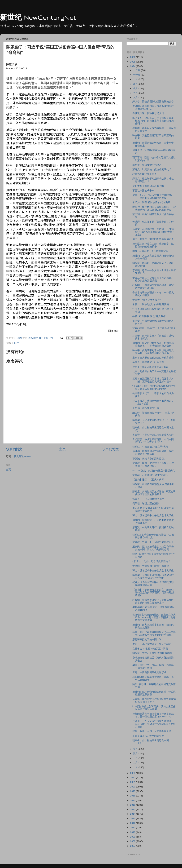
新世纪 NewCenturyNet (38, 17)
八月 (136, 88)
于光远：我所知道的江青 (146, 408)
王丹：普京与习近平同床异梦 (148, 736)
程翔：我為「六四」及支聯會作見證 (152, 731)
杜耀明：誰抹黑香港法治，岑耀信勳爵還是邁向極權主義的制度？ (153, 601)
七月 (136, 93)
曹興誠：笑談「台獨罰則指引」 (149, 459)
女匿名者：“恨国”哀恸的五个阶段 (150, 649)
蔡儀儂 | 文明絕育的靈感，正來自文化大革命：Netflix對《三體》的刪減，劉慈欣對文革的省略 (154, 617)
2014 (133, 814)
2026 (133, 57)
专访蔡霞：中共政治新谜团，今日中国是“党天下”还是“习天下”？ (153, 441)
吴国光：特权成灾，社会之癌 (148, 362)
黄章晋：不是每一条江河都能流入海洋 (153, 435)
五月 (136, 749)
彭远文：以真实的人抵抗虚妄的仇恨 (152, 169)
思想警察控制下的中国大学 (147, 639)
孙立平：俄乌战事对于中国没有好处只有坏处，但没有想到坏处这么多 (153, 352)
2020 (133, 787)
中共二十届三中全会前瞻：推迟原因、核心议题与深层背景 (153, 279)
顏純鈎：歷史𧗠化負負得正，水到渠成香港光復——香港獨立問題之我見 (153, 344)
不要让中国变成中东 (143, 191)
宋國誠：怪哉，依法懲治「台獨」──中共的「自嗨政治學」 (153, 465)
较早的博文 (110, 449)
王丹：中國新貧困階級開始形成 (149, 672)
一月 (136, 767)
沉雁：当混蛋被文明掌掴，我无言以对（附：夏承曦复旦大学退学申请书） (153, 380)
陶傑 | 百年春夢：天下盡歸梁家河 (150, 251)
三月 (136, 758)
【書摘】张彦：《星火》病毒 (148, 480)
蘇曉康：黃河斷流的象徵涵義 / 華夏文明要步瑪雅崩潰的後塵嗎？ (154, 493)
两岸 (17, 343)
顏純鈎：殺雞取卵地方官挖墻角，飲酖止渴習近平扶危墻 (153, 453)
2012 (133, 823)
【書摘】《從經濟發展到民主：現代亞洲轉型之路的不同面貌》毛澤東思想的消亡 (153, 593)
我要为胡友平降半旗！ (145, 174)
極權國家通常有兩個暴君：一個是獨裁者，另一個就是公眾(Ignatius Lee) (153, 715)
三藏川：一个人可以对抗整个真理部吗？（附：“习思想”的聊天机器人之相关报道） (154, 724)
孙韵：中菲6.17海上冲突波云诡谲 (150, 367)
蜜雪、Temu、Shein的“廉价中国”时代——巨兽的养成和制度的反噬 (152, 196)
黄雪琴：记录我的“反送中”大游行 (150, 475)
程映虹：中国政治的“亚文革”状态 (150, 447)
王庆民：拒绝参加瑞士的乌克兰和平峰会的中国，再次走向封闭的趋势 (153, 548)
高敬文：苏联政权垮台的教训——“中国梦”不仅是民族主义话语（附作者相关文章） (154, 232)
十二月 (137, 70)
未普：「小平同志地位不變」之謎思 (152, 644)
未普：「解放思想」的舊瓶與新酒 (151, 304)
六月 (136, 98)
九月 (136, 84)
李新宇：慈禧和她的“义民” (147, 165)
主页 (62, 449)
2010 (133, 832)
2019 (133, 791)
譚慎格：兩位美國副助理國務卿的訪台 (153, 102)
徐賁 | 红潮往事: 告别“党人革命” (149, 316)
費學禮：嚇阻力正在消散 (146, 504)
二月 (136, 763)
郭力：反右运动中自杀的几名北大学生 (153, 515)
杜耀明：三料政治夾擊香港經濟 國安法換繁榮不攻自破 (153, 287)
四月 (136, 754)
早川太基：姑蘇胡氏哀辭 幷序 (149, 186)
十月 (136, 79)
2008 (133, 841)
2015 (133, 809)
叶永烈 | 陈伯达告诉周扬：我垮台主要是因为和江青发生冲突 (154, 708)
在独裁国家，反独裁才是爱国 (148, 113)
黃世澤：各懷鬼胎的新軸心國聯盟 (151, 566)
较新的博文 (14, 449)
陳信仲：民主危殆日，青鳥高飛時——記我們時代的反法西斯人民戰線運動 (154, 208)
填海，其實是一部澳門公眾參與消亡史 (153, 239)
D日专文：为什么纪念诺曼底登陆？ (151, 561)
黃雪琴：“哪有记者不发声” (147, 300)
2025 (133, 62)
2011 (133, 828)
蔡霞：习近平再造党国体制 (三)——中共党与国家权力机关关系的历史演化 (154, 634)
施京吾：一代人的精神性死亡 (148, 499)
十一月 (137, 75)
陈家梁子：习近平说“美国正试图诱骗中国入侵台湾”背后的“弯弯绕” (153, 576)
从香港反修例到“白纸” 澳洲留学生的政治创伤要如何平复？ (154, 700)
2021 (133, 782)
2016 (133, 805)
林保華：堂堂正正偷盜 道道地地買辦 (152, 653)
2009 (133, 837)
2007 (133, 846)
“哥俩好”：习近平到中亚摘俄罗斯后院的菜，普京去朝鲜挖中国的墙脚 (154, 387)
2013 (133, 819)
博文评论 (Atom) (23, 456)
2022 (133, 778)
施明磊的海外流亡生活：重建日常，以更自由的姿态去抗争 (153, 245)
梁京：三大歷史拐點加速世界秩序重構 (153, 358)
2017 (133, 800)
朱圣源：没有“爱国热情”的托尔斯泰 (151, 202)
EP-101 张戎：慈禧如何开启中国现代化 (154, 471)
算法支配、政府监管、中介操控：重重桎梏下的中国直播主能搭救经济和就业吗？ (153, 121)
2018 (133, 796)
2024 (133, 66)
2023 (133, 773)
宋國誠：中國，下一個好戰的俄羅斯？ (153, 542)
